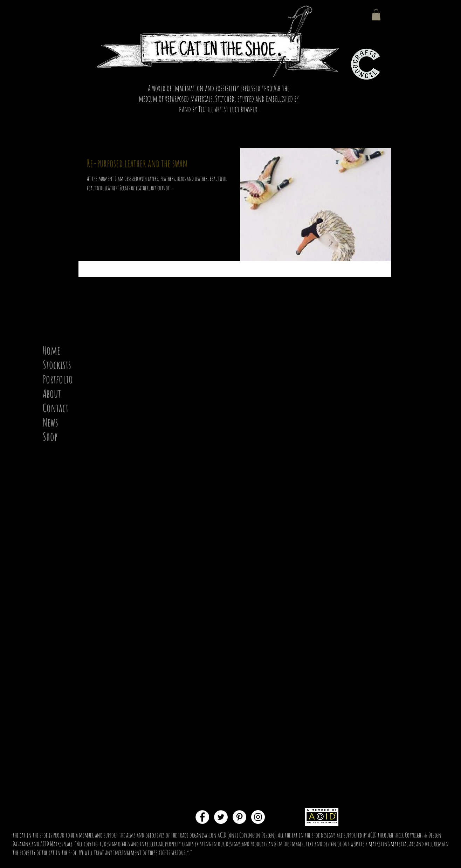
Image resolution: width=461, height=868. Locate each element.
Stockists (57, 365)
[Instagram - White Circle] (258, 817)
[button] (376, 15)
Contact (56, 408)
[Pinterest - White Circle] (239, 817)
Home (51, 350)
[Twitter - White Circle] (221, 817)
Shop (50, 436)
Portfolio (58, 379)
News (50, 422)
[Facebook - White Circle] (202, 817)
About (52, 393)
